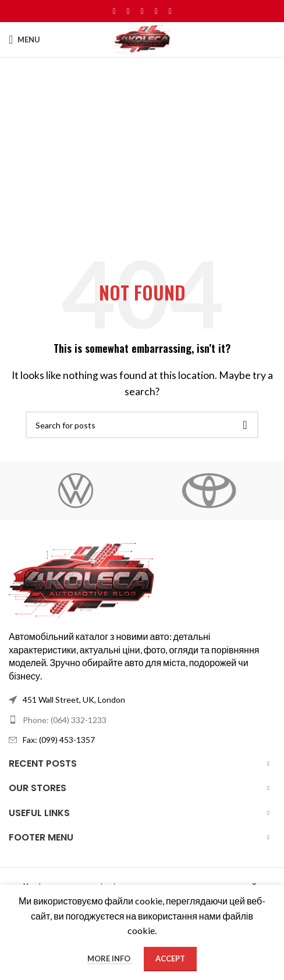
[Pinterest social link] (142, 11)
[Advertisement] (142, 168)
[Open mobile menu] (24, 40)
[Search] (142, 425)
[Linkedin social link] (156, 11)
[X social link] (128, 11)
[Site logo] (142, 38)
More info (110, 958)
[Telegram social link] (170, 11)
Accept (170, 958)
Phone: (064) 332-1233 (65, 720)
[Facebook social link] (114, 11)
